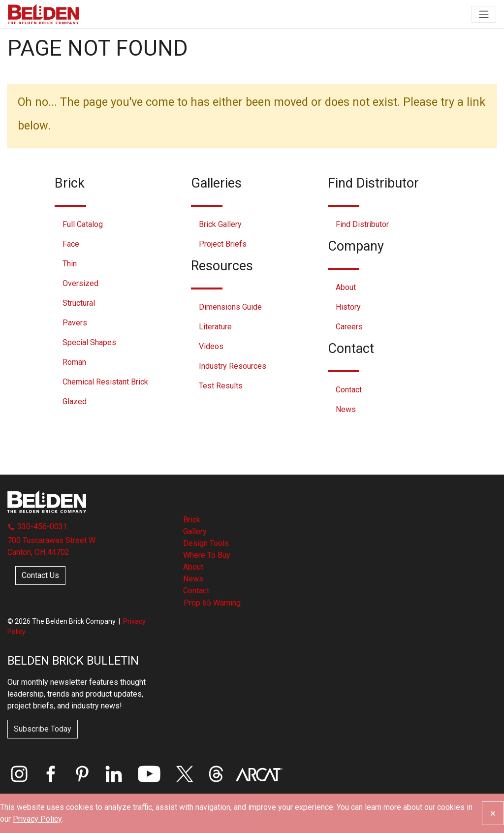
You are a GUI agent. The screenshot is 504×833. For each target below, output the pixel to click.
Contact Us (40, 575)
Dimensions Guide (230, 307)
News (346, 409)
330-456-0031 (37, 527)
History (348, 307)
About (346, 287)
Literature (215, 327)
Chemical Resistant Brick (105, 382)
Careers (349, 327)
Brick (192, 520)
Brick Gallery (220, 224)
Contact (349, 390)
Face (71, 244)
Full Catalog (83, 224)
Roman (74, 362)
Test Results (221, 386)
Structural (79, 303)
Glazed (75, 401)
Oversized (80, 283)
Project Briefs (223, 244)
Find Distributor (362, 224)
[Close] (493, 813)
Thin (70, 264)
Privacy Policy (37, 819)
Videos (211, 346)
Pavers (75, 323)
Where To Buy (207, 555)
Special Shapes (89, 342)
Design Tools (206, 543)
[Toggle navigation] (484, 14)
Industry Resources (233, 366)
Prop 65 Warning (212, 603)
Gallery (195, 531)
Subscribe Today (43, 729)
